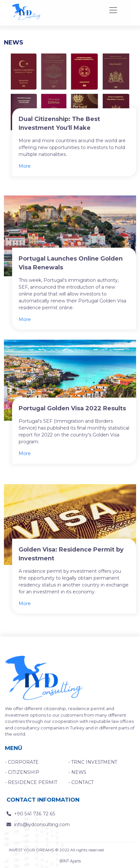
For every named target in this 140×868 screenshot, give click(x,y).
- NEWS (76, 772)
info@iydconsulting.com (36, 823)
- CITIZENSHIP (19, 772)
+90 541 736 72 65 (27, 813)
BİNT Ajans (70, 861)
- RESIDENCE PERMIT (27, 782)
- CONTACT (80, 782)
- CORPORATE (20, 763)
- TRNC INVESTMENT (90, 763)
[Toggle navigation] (113, 10)
